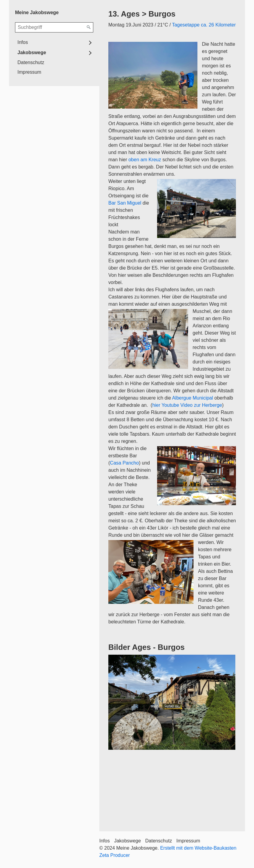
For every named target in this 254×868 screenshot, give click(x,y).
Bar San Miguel (125, 203)
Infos (23, 42)
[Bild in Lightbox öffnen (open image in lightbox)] (172, 702)
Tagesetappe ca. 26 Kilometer (204, 25)
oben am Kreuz (145, 160)
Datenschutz (31, 62)
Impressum (29, 72)
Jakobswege (32, 53)
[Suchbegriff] (54, 27)
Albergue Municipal (192, 398)
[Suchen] (89, 27)
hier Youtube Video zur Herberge (187, 405)
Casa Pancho (124, 463)
